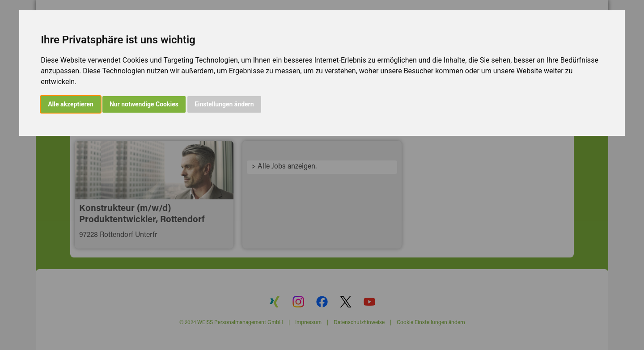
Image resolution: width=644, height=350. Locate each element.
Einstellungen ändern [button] (224, 104)
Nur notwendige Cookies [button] (144, 104)
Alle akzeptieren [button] (71, 104)
